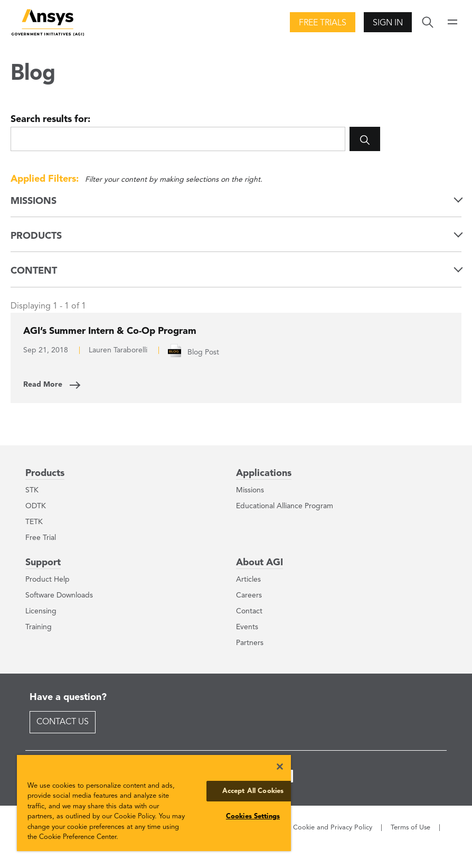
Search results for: (50, 119)
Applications (264, 473)
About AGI (259, 563)
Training (39, 627)
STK (32, 490)
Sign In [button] (388, 23)
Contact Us (63, 722)
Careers (249, 595)
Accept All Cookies (253, 791)
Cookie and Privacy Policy (333, 828)
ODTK (36, 506)
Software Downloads (59, 595)
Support (43, 563)
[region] (154, 803)
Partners (250, 643)
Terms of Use (410, 828)
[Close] (280, 767)
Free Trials (323, 23)
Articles (248, 580)
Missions (250, 490)
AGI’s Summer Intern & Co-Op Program (110, 331)
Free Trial (41, 538)
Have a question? (68, 697)
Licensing (41, 611)
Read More (43, 385)
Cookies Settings (253, 816)
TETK (34, 522)
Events (247, 627)
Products (45, 473)
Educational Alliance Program (285, 506)
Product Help (48, 580)
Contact (249, 611)
